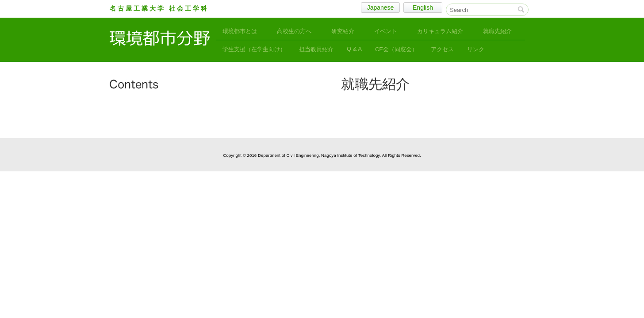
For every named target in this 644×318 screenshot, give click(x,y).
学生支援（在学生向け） (254, 49)
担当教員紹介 (316, 49)
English (423, 8)
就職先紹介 (497, 31)
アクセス (442, 49)
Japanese (381, 8)
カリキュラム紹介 (440, 31)
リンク (476, 49)
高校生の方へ (294, 31)
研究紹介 (343, 31)
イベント (386, 31)
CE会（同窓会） (396, 49)
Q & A (354, 49)
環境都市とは (240, 31)
